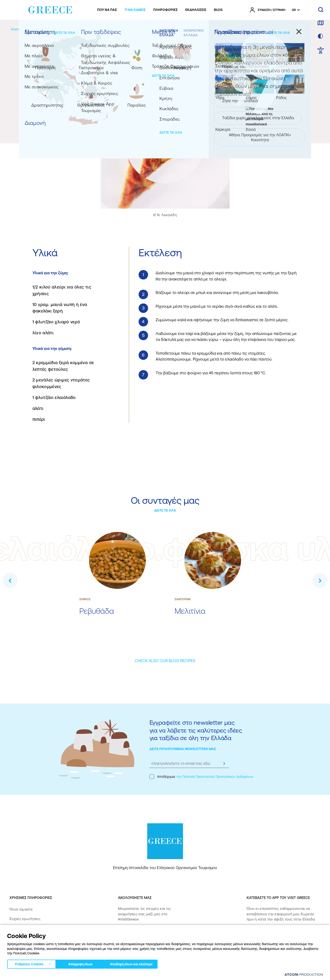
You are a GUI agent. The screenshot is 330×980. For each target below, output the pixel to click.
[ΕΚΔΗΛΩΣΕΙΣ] (196, 10)
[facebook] (123, 934)
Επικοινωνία (19, 938)
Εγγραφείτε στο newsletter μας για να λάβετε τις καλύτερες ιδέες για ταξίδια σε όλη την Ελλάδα (196, 730)
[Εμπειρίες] (43, 29)
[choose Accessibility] (321, 51)
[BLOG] (218, 10)
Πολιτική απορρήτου (78, 975)
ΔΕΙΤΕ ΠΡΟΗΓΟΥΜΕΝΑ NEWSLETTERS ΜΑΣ (183, 749)
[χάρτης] (321, 23)
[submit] (224, 764)
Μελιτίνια (190, 611)
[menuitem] (107, 10)
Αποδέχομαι (201, 777)
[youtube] (170, 934)
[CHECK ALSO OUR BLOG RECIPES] (165, 661)
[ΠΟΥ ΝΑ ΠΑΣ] (107, 10)
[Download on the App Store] (263, 935)
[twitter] (155, 934)
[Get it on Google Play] (263, 948)
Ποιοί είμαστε (21, 909)
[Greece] (50, 9)
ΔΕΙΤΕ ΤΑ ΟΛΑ (165, 510)
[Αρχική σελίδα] (21, 29)
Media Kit (17, 928)
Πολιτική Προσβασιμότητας (33, 947)
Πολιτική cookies (128, 975)
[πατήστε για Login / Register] (268, 10)
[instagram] (139, 934)
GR (294, 10)
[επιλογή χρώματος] (321, 37)
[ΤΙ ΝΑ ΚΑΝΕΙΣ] (135, 10)
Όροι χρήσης (104, 975)
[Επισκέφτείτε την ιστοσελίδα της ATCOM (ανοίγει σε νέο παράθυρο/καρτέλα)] (302, 975)
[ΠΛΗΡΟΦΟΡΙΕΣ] (165, 10)
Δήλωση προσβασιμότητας (32, 957)
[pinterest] (123, 948)
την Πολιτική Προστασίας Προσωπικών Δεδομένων (215, 777)
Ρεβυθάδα (97, 611)
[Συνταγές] (85, 29)
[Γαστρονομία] (64, 29)
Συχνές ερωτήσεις (25, 919)
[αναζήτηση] (321, 10)
